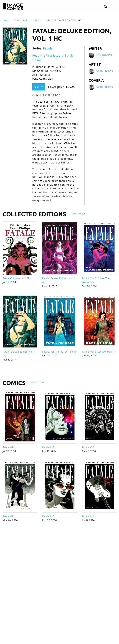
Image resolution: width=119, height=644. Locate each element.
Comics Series (21, 20)
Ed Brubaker (104, 55)
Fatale (37, 20)
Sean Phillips (105, 71)
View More (78, 214)
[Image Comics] (13, 7)
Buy (39, 87)
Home (6, 20)
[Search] (105, 7)
